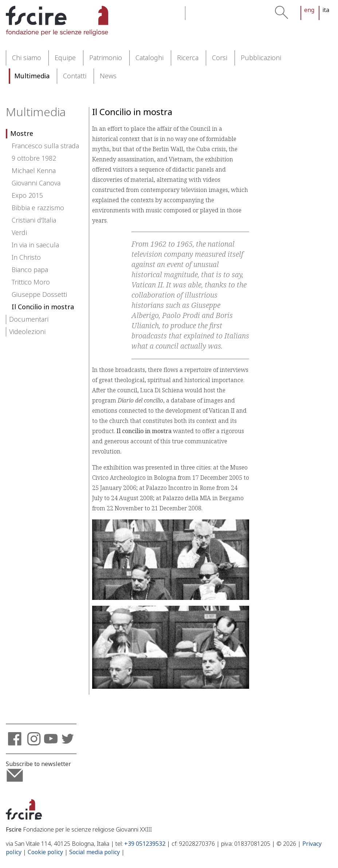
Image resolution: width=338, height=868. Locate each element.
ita (326, 10)
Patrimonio (106, 58)
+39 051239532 (145, 844)
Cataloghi (150, 58)
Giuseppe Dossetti (39, 295)
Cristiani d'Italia (34, 220)
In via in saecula (35, 245)
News (108, 76)
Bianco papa (30, 270)
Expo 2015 (27, 196)
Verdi (19, 233)
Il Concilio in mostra (43, 307)
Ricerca (188, 58)
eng (309, 10)
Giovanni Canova (36, 183)
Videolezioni (27, 332)
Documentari (29, 319)
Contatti (75, 76)
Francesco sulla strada (45, 146)
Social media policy (95, 852)
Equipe (65, 58)
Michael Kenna (34, 171)
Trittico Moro (31, 282)
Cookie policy (45, 852)
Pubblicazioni (261, 58)
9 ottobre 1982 (34, 158)
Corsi (220, 58)
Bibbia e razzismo (38, 208)
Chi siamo (27, 58)
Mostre (22, 134)
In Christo (26, 258)
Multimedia (32, 76)
